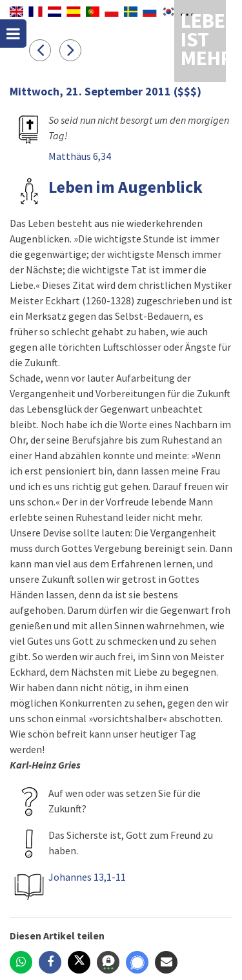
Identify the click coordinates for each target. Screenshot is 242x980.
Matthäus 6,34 (80, 156)
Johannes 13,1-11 (87, 877)
